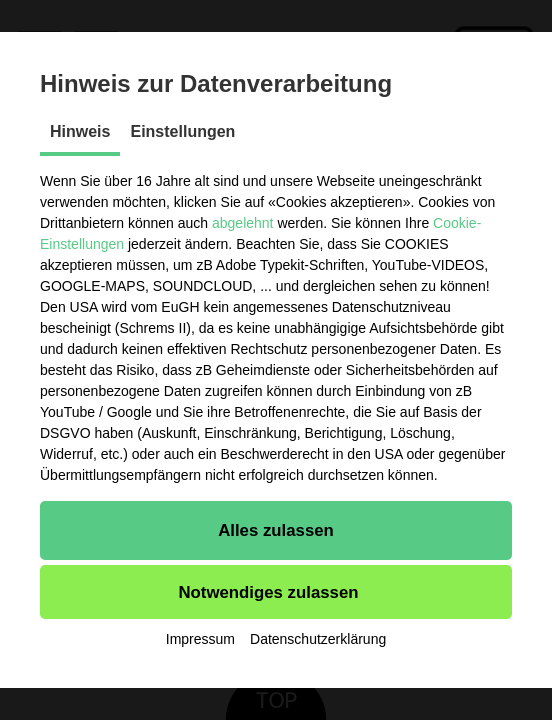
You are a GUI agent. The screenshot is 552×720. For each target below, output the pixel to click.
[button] (276, 530)
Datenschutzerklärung (318, 639)
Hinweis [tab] (80, 131)
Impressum (200, 639)
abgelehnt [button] (243, 223)
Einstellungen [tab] (182, 131)
